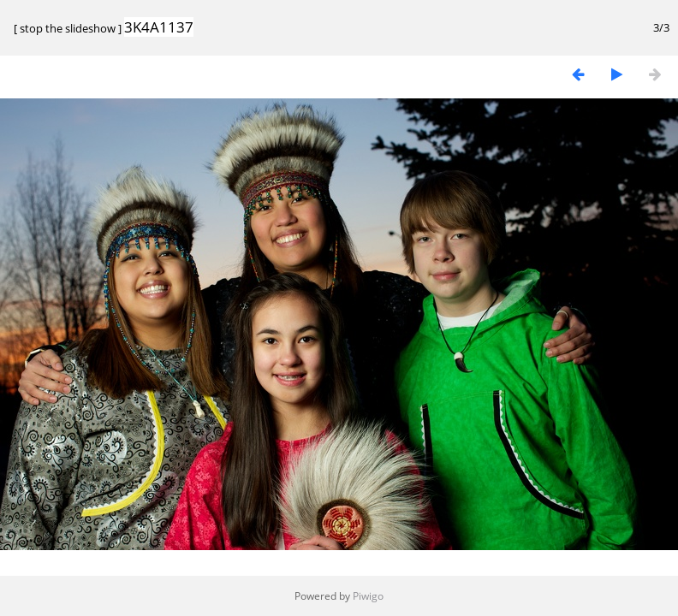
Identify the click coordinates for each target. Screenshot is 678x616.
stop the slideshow (68, 28)
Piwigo (368, 596)
